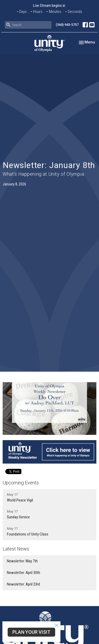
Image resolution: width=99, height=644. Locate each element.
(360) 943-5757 (67, 25)
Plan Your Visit (31, 632)
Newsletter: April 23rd (23, 584)
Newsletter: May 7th (22, 561)
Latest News (16, 549)
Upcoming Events (21, 483)
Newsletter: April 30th (23, 573)
